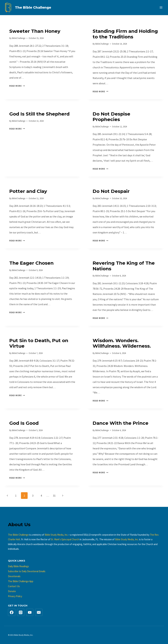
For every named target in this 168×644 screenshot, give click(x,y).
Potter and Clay (28, 191)
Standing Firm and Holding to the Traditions (125, 34)
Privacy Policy (15, 596)
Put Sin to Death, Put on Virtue (39, 343)
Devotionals (14, 576)
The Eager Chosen (31, 263)
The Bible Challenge (18, 535)
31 (54, 496)
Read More (17, 86)
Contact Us (14, 586)
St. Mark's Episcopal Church (65, 539)
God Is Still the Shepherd (39, 114)
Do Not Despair (111, 191)
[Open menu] (161, 7)
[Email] (39, 612)
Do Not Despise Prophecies (111, 117)
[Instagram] (21, 612)
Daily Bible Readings (18, 566)
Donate (12, 591)
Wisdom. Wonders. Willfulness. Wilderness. (122, 343)
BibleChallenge (19, 38)
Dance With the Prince (121, 423)
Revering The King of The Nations (124, 266)
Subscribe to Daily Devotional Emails (27, 571)
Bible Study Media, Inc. (56, 535)
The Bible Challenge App (21, 581)
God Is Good (24, 423)
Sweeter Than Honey (35, 31)
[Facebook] (12, 612)
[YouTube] (30, 612)
